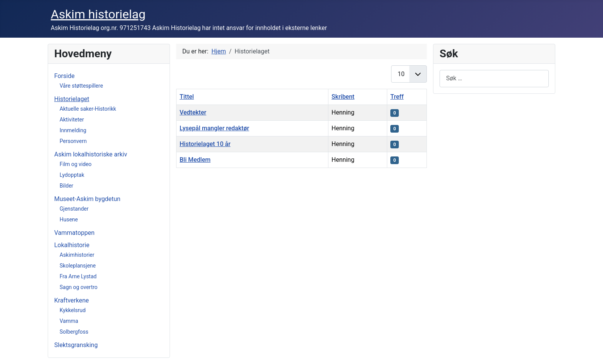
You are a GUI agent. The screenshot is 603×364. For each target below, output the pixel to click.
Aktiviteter (72, 120)
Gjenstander (74, 209)
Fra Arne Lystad (78, 276)
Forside (64, 76)
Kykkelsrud (73, 310)
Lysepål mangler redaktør (214, 128)
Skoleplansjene (78, 266)
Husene (69, 219)
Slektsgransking (76, 345)
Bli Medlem (195, 160)
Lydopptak (72, 175)
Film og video (76, 164)
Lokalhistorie (72, 245)
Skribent (343, 97)
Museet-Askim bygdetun (87, 199)
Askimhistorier (77, 255)
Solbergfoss (74, 332)
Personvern (73, 141)
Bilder (67, 186)
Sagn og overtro (79, 287)
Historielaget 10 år (205, 144)
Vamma (69, 321)
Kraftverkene (72, 300)
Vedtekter (193, 112)
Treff (397, 97)
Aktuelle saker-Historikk (88, 109)
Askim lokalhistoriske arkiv (91, 154)
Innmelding (73, 130)
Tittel (187, 97)
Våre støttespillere (81, 86)
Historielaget (72, 99)
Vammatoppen (74, 233)
